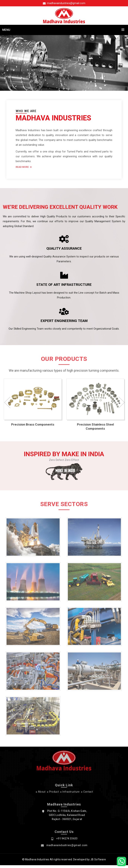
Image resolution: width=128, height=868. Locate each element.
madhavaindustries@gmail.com (64, 3)
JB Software (98, 859)
